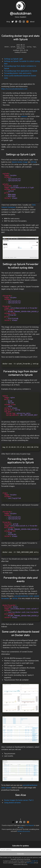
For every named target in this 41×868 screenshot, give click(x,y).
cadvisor (24, 116)
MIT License (31, 863)
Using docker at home (12, 803)
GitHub (34, 162)
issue (21, 827)
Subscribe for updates (21, 846)
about (32, 22)
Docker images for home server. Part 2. (19, 800)
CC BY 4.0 (35, 861)
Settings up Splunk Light (13, 59)
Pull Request (30, 825)
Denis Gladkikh (20, 17)
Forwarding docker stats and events (18, 73)
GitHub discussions (24, 831)
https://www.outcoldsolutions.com (14, 89)
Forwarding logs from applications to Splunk (21, 71)
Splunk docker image (20, 162)
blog (8, 22)
